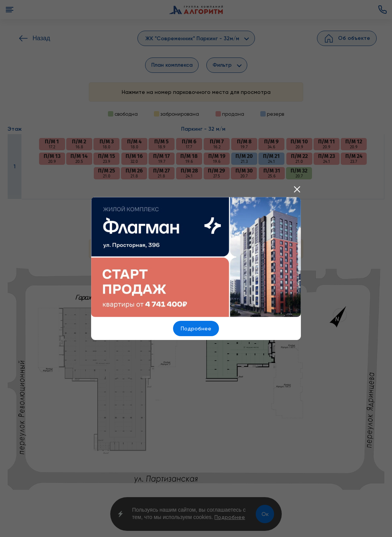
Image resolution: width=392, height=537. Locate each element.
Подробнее (196, 328)
